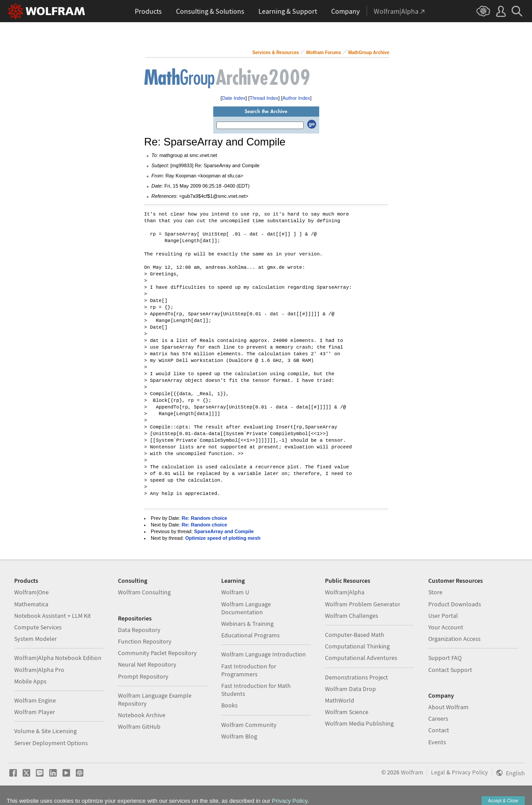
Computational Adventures (361, 658)
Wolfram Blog (239, 736)
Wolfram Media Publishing (359, 723)
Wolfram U (235, 592)
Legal (438, 772)
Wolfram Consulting (144, 592)
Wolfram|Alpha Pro (39, 670)
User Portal (443, 616)
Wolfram (412, 772)
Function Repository (145, 641)
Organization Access (454, 639)
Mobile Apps (30, 681)
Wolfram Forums (323, 53)
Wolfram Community (249, 725)
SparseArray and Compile (224, 531)
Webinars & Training (247, 624)
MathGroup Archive (369, 53)
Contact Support (450, 670)
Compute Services (38, 627)
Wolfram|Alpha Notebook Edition (58, 658)
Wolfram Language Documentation (246, 608)
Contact (439, 730)
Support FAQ (445, 658)
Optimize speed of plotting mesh (223, 538)
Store (435, 592)
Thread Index (264, 98)
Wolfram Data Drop (350, 689)
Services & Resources (276, 53)
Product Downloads (455, 604)
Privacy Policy (470, 772)
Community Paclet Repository (157, 653)
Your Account (446, 627)
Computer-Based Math (355, 635)
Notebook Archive (142, 715)
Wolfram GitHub (139, 726)
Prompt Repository (143, 676)
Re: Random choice (205, 518)
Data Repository (139, 630)
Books (229, 705)
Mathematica (31, 604)
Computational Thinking (357, 646)
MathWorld (340, 700)
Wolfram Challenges (352, 616)
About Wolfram (448, 707)
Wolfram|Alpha (345, 592)
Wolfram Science (347, 712)
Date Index (234, 98)
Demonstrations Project (356, 677)
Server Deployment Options (51, 743)
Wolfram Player (35, 712)
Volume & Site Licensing (45, 731)
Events (437, 742)
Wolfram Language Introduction (264, 654)
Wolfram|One (31, 592)
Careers (438, 719)
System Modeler (35, 639)
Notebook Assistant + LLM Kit (53, 616)
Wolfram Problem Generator (363, 604)
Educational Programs (250, 635)
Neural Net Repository (147, 664)
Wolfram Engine (35, 700)
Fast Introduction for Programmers (249, 670)
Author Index (296, 98)
